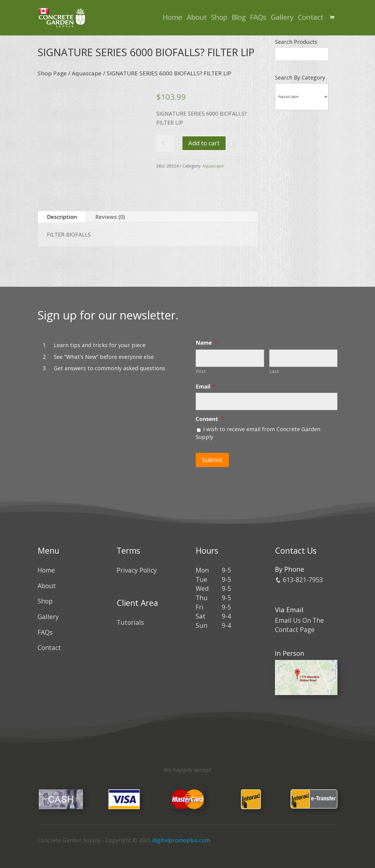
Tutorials (130, 618)
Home (172, 20)
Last (274, 371)
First (201, 371)
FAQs (258, 20)
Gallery (282, 20)
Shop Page (52, 73)
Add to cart (204, 143)
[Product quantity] (165, 143)
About (197, 20)
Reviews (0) (110, 217)
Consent (210, 419)
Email (206, 387)
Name (206, 343)
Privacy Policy (137, 566)
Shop (219, 20)
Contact (310, 20)
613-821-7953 (299, 576)
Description (62, 217)
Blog (239, 20)
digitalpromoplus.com (181, 836)
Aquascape (87, 73)
